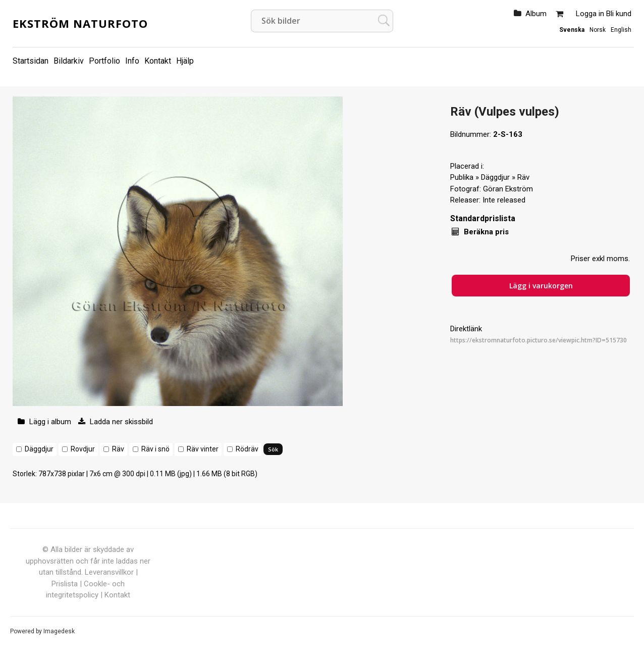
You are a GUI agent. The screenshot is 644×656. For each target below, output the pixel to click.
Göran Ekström (508, 189)
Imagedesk (59, 631)
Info (132, 61)
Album (536, 14)
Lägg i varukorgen (541, 286)
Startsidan (31, 61)
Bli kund (619, 14)
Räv (118, 449)
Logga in (590, 14)
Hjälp (185, 61)
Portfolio (104, 61)
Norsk (598, 30)
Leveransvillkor (109, 572)
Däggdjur (39, 449)
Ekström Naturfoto (80, 23)
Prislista (65, 584)
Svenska (572, 30)
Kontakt (158, 61)
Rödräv (247, 449)
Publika (462, 177)
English (621, 30)
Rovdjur (83, 449)
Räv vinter (203, 449)
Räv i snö (155, 449)
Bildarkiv (69, 61)
